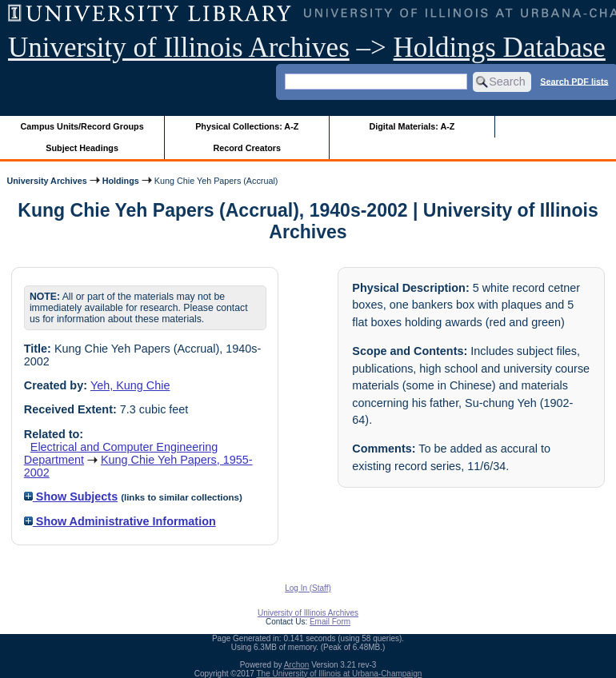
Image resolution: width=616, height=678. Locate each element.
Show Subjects (71, 497)
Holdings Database (500, 48)
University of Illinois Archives (179, 48)
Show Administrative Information (120, 521)
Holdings (121, 181)
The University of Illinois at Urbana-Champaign (340, 674)
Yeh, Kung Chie (130, 385)
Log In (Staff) (308, 588)
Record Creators (247, 148)
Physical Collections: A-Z (247, 126)
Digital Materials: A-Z (412, 126)
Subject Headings (82, 148)
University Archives (46, 181)
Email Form (330, 622)
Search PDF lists (574, 81)
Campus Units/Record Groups (82, 126)
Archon (297, 665)
